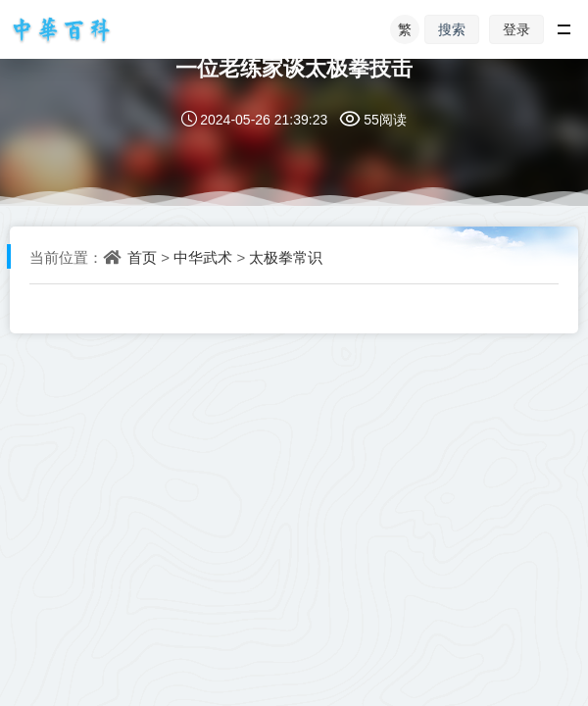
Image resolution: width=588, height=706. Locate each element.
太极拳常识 (286, 257)
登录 (516, 29)
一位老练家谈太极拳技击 (294, 67)
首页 (142, 257)
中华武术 (203, 257)
